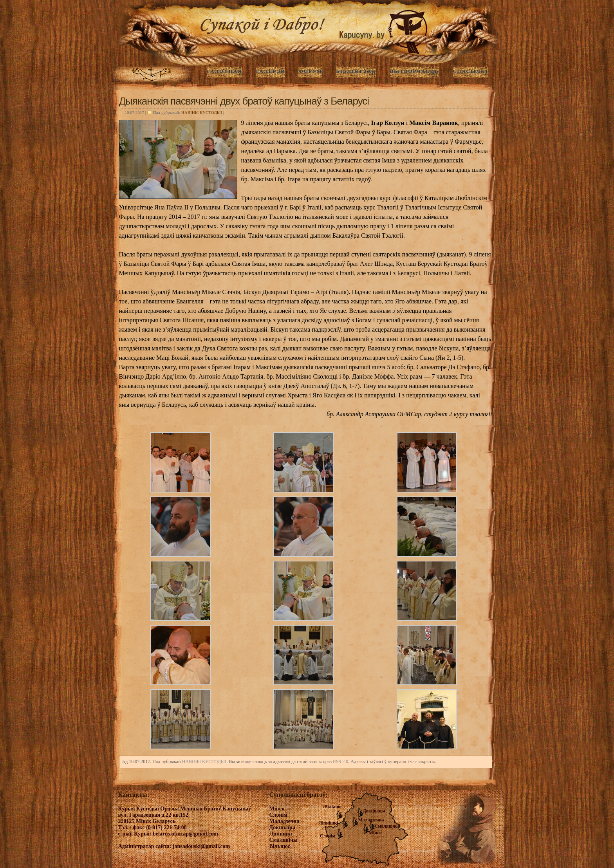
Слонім (328, 836)
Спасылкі (470, 71)
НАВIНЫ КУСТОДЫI (202, 112)
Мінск (376, 833)
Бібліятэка (356, 71)
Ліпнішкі (329, 823)
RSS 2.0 (340, 762)
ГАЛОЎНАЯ (224, 71)
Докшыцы (374, 811)
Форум (310, 71)
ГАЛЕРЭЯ (271, 71)
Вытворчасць (414, 71)
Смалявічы (387, 826)
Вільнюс (334, 807)
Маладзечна (371, 820)
